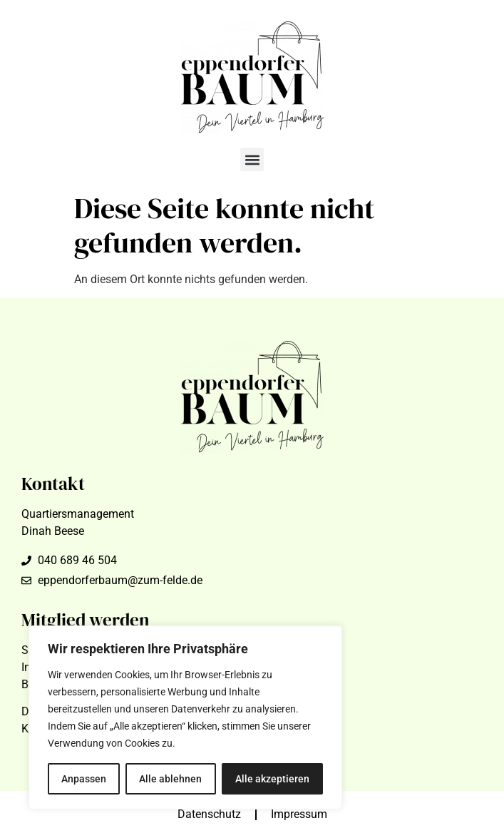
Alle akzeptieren (272, 779)
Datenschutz (209, 814)
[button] (252, 159)
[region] (185, 717)
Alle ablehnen (170, 779)
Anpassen (84, 779)
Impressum (299, 814)
